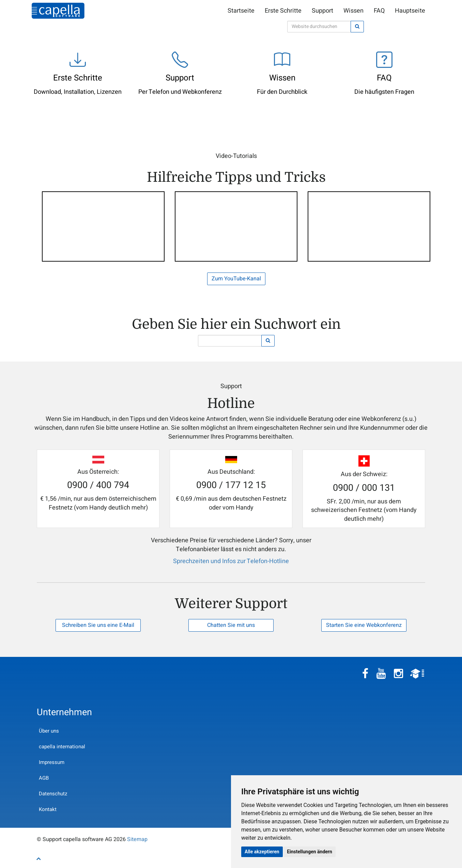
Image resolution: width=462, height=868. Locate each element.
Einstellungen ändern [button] (310, 852)
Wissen (353, 11)
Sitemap (137, 839)
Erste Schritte (283, 11)
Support (322, 11)
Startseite (241, 11)
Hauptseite (410, 11)
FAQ (379, 11)
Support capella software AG (58, 11)
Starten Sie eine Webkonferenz (364, 625)
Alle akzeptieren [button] (262, 852)
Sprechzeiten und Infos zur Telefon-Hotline (231, 561)
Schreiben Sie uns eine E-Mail (98, 625)
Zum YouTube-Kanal (236, 279)
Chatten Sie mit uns (231, 625)
